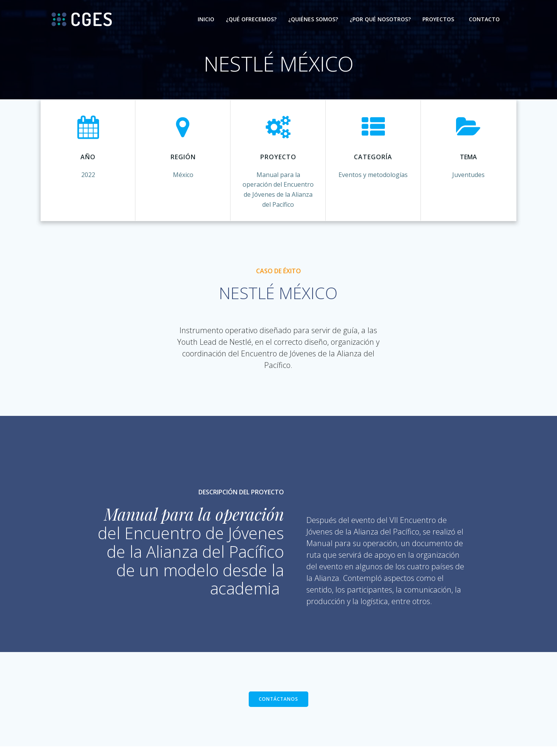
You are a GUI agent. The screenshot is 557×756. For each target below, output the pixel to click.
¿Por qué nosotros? (380, 20)
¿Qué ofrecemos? (251, 20)
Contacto (484, 20)
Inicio (206, 20)
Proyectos (439, 20)
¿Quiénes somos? (313, 20)
